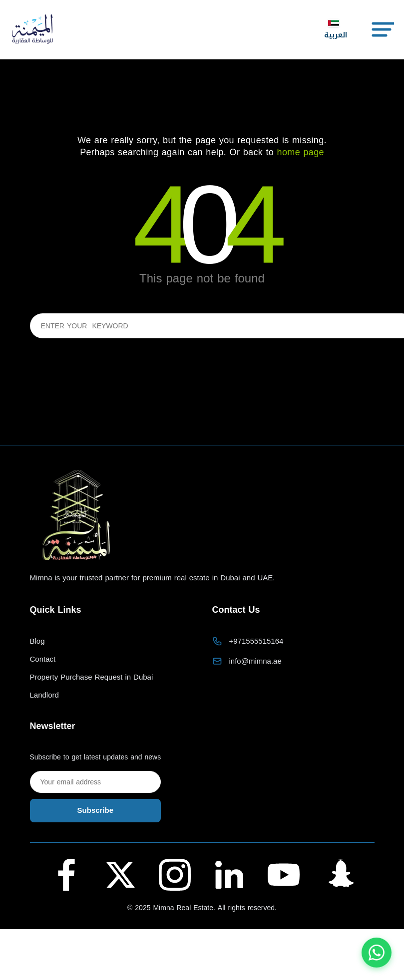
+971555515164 (256, 641)
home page (301, 152)
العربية (336, 30)
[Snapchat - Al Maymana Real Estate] (338, 875)
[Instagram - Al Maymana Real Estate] (175, 875)
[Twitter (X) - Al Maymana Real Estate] (120, 875)
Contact (43, 659)
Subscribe (96, 810)
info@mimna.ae (255, 661)
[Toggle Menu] (382, 29)
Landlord (44, 695)
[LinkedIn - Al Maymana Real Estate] (229, 875)
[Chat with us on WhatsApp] (377, 953)
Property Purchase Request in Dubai (92, 677)
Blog (37, 641)
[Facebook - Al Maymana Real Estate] (66, 875)
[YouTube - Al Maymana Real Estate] (284, 875)
